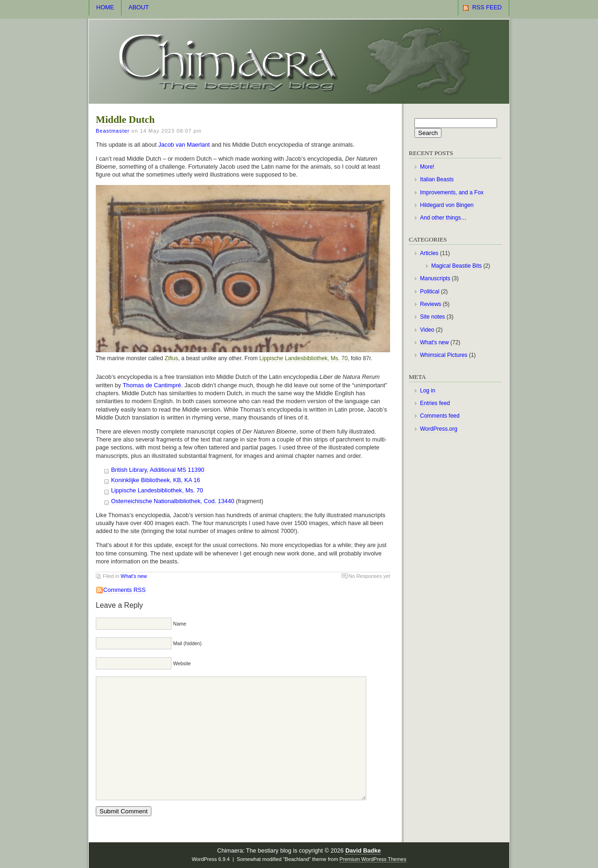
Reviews (431, 304)
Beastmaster (113, 131)
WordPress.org (439, 429)
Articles (429, 253)
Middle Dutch (125, 120)
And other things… (443, 218)
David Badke (363, 851)
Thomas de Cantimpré (152, 385)
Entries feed (435, 403)
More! (427, 167)
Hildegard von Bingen (447, 205)
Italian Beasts (437, 179)
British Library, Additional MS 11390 (158, 470)
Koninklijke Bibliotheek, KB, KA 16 (156, 480)
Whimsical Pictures (444, 355)
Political (430, 292)
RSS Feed (487, 7)
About (139, 7)
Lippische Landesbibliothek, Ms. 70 (303, 358)
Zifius (171, 358)
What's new (134, 576)
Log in (428, 391)
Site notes (432, 317)
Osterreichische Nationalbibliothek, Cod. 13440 (173, 501)
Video (427, 330)
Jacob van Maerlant (184, 145)
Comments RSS (125, 590)
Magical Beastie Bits (456, 266)
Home (105, 7)
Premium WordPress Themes (373, 859)
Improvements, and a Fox (452, 192)
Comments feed (440, 416)
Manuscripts (435, 278)
